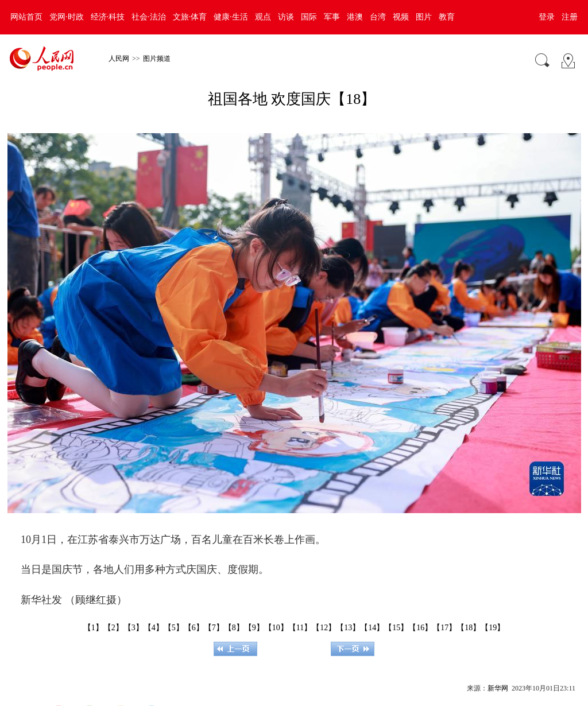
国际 (309, 17)
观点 (263, 17)
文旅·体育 (190, 17)
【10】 (276, 628)
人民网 (119, 59)
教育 (447, 17)
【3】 (134, 628)
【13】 (348, 628)
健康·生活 (231, 17)
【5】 (174, 628)
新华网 (498, 688)
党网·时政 (67, 17)
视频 (401, 17)
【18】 (469, 628)
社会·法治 (149, 17)
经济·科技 (108, 17)
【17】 (444, 628)
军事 (332, 17)
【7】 (214, 628)
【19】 (493, 628)
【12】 (324, 628)
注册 (570, 17)
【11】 (300, 628)
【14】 (372, 628)
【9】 (254, 628)
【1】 (93, 628)
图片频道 (157, 59)
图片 (424, 17)
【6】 (194, 628)
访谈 (286, 17)
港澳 (355, 17)
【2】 (113, 628)
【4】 (154, 628)
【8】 (234, 628)
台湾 (378, 17)
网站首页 (26, 17)
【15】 (396, 628)
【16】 (420, 628)
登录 (547, 17)
